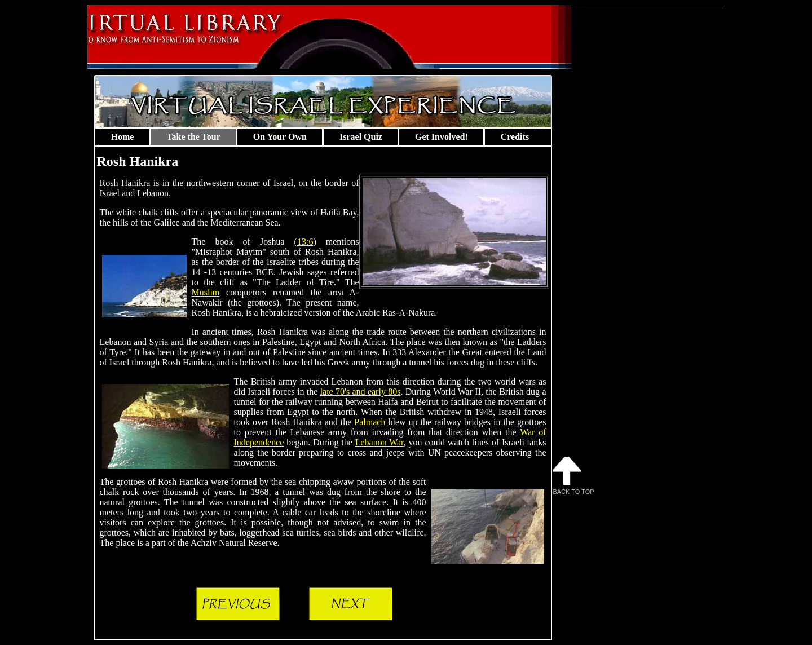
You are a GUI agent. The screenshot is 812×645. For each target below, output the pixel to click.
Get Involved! (442, 137)
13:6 (305, 242)
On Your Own (280, 137)
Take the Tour (193, 137)
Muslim (206, 292)
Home (123, 137)
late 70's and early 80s (361, 392)
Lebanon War (379, 442)
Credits (515, 137)
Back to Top (573, 476)
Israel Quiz (361, 137)
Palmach (370, 422)
